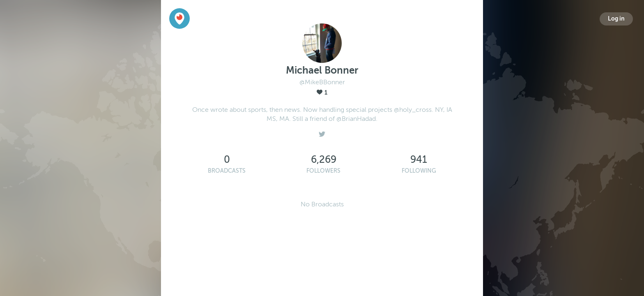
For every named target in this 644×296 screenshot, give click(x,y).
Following (419, 171)
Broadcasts (227, 171)
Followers (323, 171)
